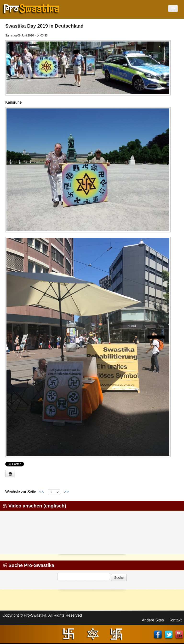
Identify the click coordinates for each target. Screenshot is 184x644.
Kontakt (175, 620)
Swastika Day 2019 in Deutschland (44, 26)
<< (41, 492)
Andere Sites (153, 620)
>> (66, 492)
